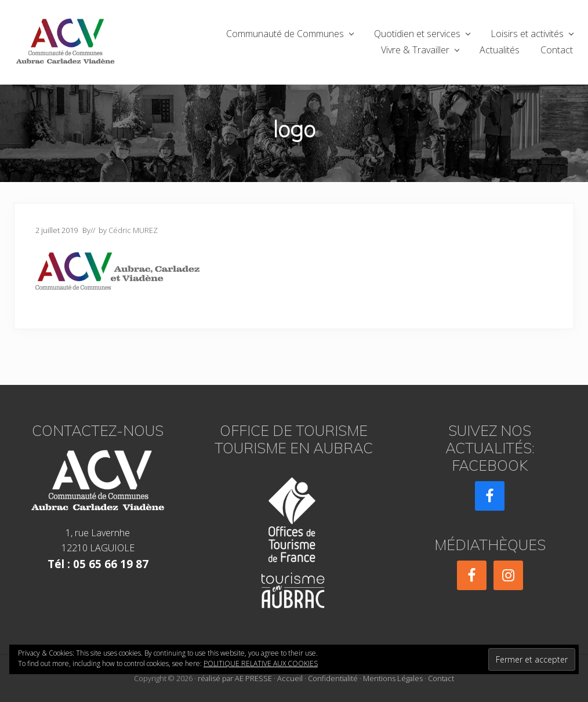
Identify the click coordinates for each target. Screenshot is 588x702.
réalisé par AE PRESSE (235, 678)
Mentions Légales (393, 678)
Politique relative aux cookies (261, 663)
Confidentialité (333, 678)
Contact (441, 678)
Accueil (290, 678)
